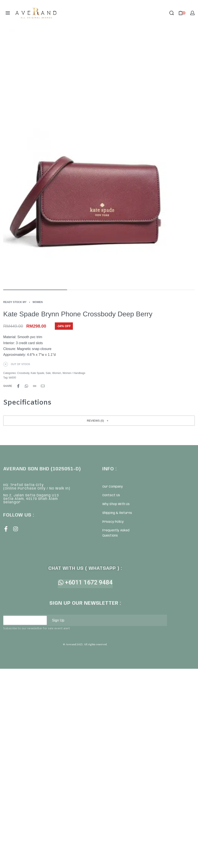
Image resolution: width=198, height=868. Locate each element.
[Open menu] (8, 13)
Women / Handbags (74, 373)
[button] (99, 421)
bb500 (12, 378)
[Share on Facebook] (18, 386)
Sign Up (58, 620)
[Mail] (43, 386)
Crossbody (23, 373)
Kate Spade (38, 373)
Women (38, 302)
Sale (48, 373)
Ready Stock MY (15, 302)
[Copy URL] (35, 386)
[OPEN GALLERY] (99, 157)
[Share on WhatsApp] (26, 386)
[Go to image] (35, 290)
